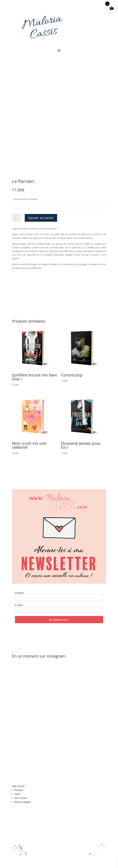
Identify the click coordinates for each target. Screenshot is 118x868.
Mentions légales (22, 802)
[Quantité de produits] (16, 218)
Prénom (19, 593)
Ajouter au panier (41, 218)
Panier (17, 794)
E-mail (19, 605)
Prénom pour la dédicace (26, 199)
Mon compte (20, 798)
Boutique (19, 790)
